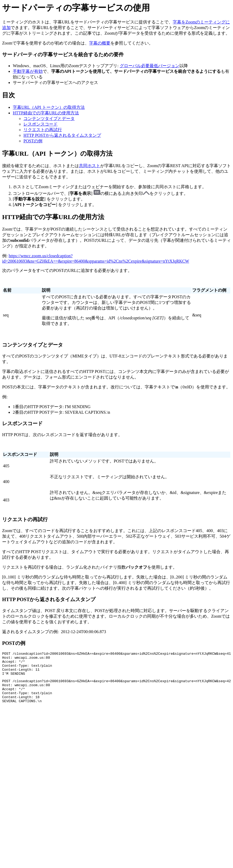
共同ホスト (90, 166)
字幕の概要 (100, 43)
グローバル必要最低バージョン (150, 66)
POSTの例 (33, 141)
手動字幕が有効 (28, 71)
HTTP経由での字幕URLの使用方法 (46, 113)
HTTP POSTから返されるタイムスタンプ (62, 135)
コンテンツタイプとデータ (49, 118)
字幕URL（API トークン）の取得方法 (49, 107)
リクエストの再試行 (43, 130)
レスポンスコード (41, 124)
